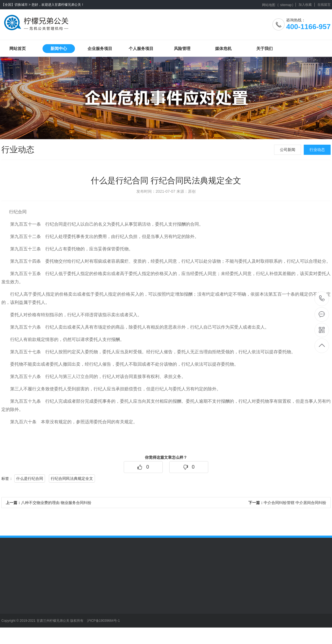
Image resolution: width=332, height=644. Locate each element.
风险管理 (182, 48)
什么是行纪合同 (30, 478)
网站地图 (269, 5)
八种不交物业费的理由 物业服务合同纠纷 (49, 503)
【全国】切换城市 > (16, 5)
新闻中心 (59, 48)
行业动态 (317, 150)
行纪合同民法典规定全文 (72, 478)
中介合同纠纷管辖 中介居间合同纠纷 (287, 503)
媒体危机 (223, 48)
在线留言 (324, 5)
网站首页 (18, 48)
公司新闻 (288, 150)
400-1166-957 (322, 299)
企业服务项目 (100, 48)
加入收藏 (305, 5)
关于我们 (265, 48)
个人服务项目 (141, 48)
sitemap (286, 5)
